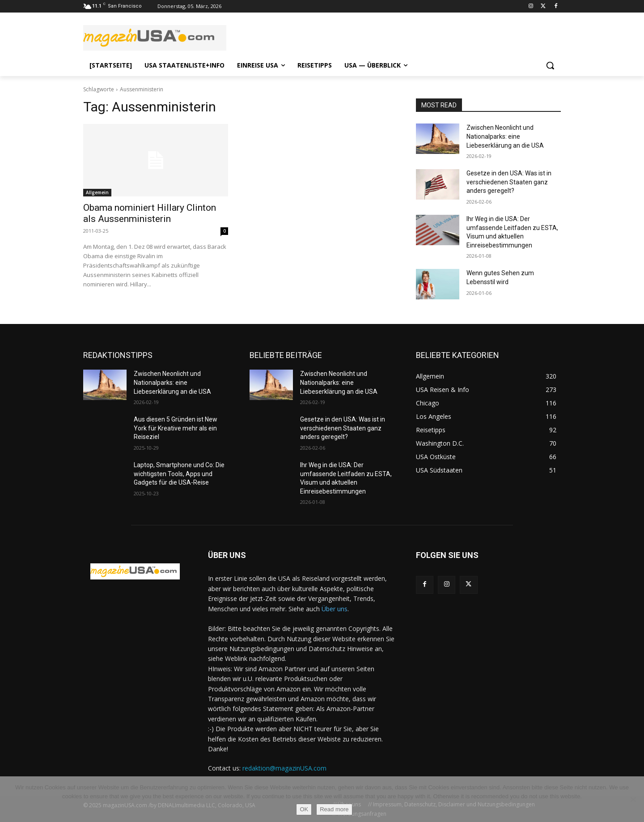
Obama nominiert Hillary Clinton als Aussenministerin (150, 213)
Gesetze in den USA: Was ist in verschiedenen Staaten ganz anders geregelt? (509, 182)
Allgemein (97, 192)
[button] (550, 65)
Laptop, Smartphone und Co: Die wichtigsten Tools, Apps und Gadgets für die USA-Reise (179, 474)
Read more (334, 809)
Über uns (335, 609)
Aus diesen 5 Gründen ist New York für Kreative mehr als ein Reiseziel (176, 428)
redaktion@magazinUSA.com (284, 768)
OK (304, 809)
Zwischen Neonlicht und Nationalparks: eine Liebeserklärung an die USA (505, 136)
